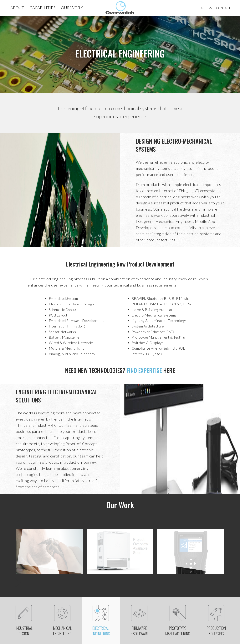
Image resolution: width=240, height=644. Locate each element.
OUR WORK (72, 8)
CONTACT (223, 8)
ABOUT (17, 8)
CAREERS (205, 8)
